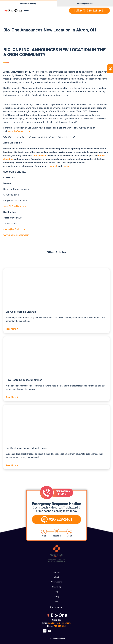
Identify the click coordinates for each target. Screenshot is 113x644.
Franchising (56, 587)
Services (56, 572)
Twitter (66, 166)
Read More (11, 329)
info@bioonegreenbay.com (59, 623)
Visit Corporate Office (56, 639)
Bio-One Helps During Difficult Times (26, 448)
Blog (57, 592)
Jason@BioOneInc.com (15, 229)
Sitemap (56, 602)
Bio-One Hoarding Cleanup (21, 312)
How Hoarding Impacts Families (24, 380)
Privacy (57, 597)
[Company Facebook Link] (45, 631)
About (57, 577)
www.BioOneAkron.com (20, 131)
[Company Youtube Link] (49, 631)
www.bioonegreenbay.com (16, 235)
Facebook (53, 166)
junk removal (39, 156)
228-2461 (60, 626)
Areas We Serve (56, 582)
